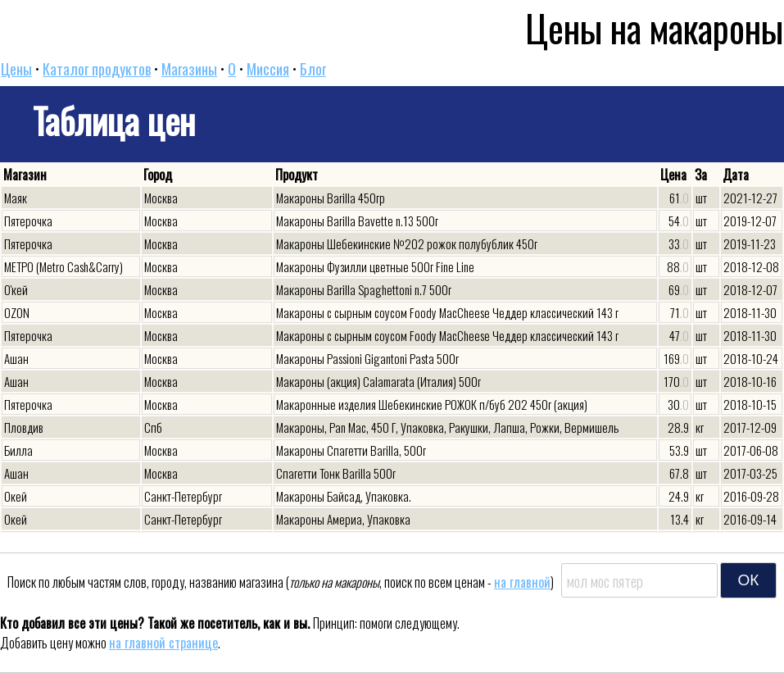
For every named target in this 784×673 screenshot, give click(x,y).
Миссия (268, 69)
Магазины (189, 69)
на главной (522, 582)
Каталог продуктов (97, 69)
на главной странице (163, 643)
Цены (16, 69)
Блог (313, 69)
